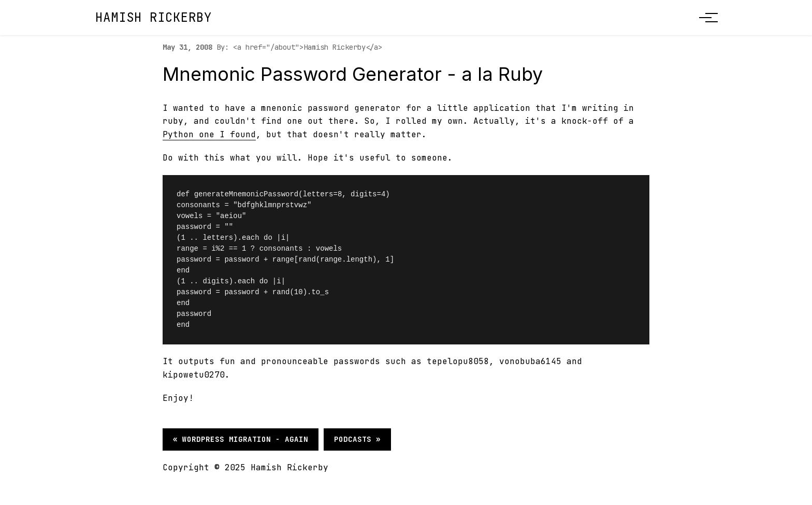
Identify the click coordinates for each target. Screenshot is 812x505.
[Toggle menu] (705, 18)
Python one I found (209, 134)
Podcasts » (357, 439)
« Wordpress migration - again (241, 439)
